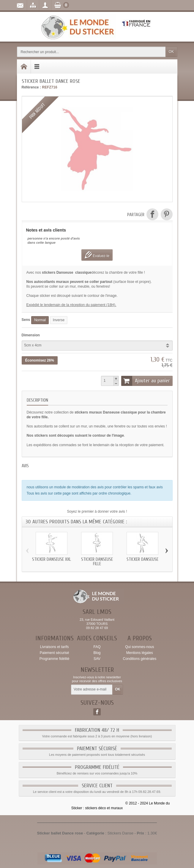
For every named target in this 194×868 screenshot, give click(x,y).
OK (171, 52)
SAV (97, 659)
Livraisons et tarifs (55, 647)
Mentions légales (140, 653)
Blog (97, 653)
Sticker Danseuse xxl (52, 559)
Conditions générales (139, 659)
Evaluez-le (97, 255)
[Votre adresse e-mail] (92, 690)
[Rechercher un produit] (91, 52)
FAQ (97, 647)
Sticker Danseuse (142, 559)
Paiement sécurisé (55, 653)
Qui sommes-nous (139, 647)
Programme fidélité (55, 659)
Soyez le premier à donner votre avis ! (97, 511)
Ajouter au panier (146, 381)
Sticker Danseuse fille (97, 562)
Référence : (31, 87)
